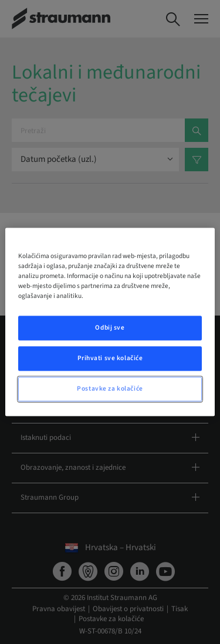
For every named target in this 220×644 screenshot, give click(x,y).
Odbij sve (110, 328)
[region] (110, 322)
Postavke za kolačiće (110, 389)
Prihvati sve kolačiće (110, 359)
